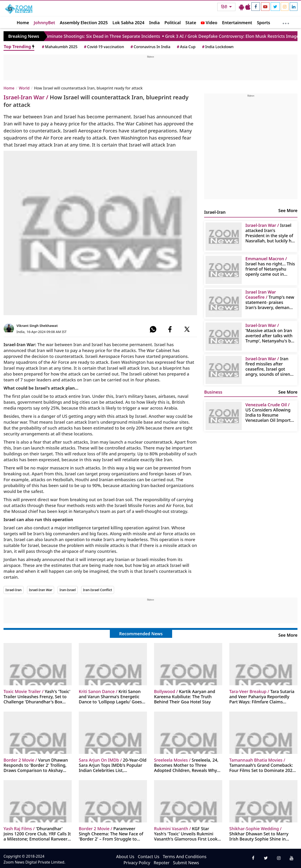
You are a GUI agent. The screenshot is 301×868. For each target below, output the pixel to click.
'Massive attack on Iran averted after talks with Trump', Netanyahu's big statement (270, 333)
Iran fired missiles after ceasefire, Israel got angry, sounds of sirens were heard (269, 366)
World (24, 88)
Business (213, 392)
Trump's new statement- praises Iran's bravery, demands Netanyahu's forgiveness (270, 300)
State (191, 23)
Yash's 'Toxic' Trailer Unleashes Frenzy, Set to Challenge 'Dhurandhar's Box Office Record (37, 696)
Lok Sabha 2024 (128, 23)
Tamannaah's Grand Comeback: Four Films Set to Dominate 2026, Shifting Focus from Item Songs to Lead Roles (263, 765)
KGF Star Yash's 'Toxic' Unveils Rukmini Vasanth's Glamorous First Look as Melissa (186, 834)
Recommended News (141, 634)
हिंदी (225, 7)
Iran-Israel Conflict (98, 590)
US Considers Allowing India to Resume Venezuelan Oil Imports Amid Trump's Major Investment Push (269, 412)
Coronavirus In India (150, 47)
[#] (153, 329)
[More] (286, 22)
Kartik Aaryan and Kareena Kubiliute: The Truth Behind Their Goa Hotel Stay (185, 696)
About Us (125, 856)
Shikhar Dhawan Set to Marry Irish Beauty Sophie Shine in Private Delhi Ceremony (259, 834)
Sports (263, 23)
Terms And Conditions (185, 856)
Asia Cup (186, 47)
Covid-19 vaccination (104, 47)
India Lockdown (217, 47)
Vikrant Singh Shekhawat (37, 326)
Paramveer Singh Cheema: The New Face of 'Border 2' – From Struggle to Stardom (111, 834)
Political (172, 23)
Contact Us (149, 856)
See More (288, 210)
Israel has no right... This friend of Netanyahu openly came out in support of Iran (270, 266)
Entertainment (237, 23)
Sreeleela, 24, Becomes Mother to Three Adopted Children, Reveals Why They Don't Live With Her (186, 765)
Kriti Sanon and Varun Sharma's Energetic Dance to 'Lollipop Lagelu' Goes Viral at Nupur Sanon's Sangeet (110, 696)
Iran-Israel (68, 590)
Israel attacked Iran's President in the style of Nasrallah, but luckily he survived (270, 233)
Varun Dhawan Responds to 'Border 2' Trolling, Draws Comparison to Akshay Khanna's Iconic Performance (36, 765)
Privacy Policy (137, 863)
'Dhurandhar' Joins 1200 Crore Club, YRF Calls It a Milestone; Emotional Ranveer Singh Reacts (37, 834)
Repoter (161, 863)
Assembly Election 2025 (84, 23)
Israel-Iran (14, 590)
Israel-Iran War (41, 590)
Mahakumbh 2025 (59, 47)
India (154, 23)
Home (23, 23)
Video (209, 23)
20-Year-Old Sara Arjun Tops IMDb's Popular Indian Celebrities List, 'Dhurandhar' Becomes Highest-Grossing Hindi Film (113, 765)
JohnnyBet (45, 23)
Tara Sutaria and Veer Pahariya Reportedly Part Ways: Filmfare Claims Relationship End (262, 696)
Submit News (186, 863)
